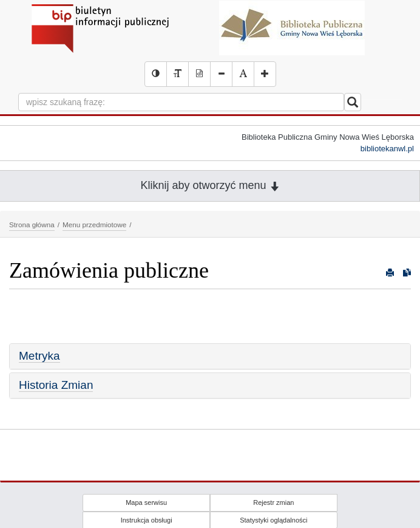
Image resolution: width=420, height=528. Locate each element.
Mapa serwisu (146, 502)
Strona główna (32, 225)
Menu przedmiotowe (94, 225)
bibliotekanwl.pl (387, 149)
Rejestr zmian (273, 502)
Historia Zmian (56, 385)
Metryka (39, 356)
